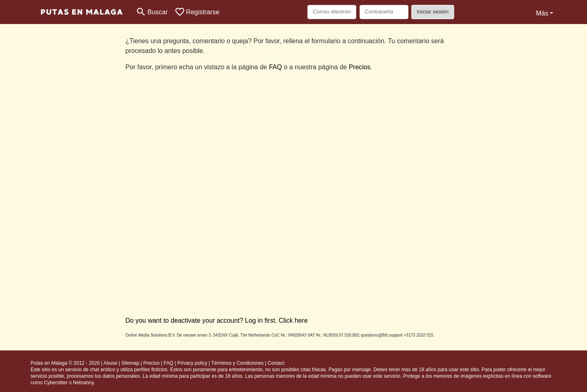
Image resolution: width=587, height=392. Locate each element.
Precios (359, 67)
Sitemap (130, 363)
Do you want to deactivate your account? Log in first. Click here (217, 320)
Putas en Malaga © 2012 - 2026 (65, 363)
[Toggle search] (152, 12)
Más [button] (542, 13)
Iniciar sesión (433, 12)
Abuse (110, 363)
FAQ (276, 67)
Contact (276, 363)
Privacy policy (192, 363)
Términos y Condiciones (237, 363)
